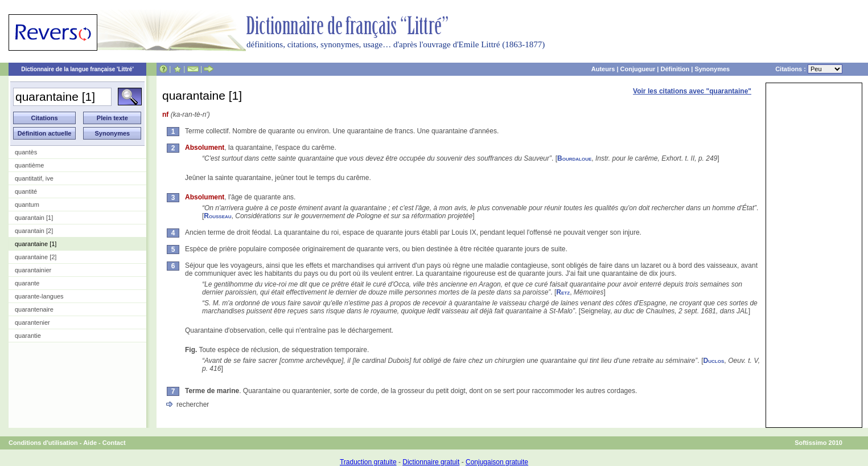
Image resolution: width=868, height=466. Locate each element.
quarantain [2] (34, 231)
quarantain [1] (34, 218)
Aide (90, 443)
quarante (27, 283)
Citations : (809, 69)
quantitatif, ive (34, 178)
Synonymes (712, 69)
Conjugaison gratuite (497, 462)
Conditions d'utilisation (43, 443)
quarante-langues (39, 296)
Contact (114, 443)
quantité (26, 191)
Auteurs (603, 69)
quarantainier (33, 270)
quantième (29, 165)
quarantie (28, 336)
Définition (675, 69)
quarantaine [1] (36, 244)
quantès (26, 152)
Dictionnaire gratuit (431, 462)
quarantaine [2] (36, 257)
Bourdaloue (574, 158)
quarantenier (32, 322)
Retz (563, 292)
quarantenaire (34, 309)
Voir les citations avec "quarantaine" (692, 91)
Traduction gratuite (368, 462)
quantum (27, 205)
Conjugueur (638, 69)
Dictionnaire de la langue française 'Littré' (77, 69)
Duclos (714, 361)
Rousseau (217, 216)
